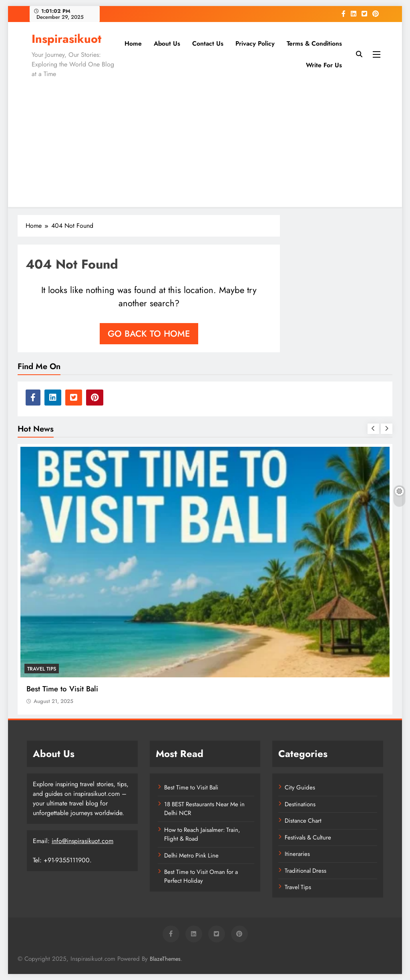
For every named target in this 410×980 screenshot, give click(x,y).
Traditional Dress (305, 871)
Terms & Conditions (314, 43)
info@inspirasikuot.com (82, 841)
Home (133, 43)
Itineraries (297, 854)
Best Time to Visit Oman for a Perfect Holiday (201, 876)
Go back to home (149, 333)
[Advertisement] (205, 141)
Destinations (300, 804)
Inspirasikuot (66, 39)
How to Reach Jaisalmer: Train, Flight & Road (202, 834)
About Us (167, 43)
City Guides (300, 787)
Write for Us (324, 65)
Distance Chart (303, 821)
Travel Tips (42, 669)
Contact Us (208, 43)
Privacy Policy (255, 43)
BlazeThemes (165, 959)
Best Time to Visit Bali (62, 689)
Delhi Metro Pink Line (191, 855)
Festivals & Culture (308, 837)
